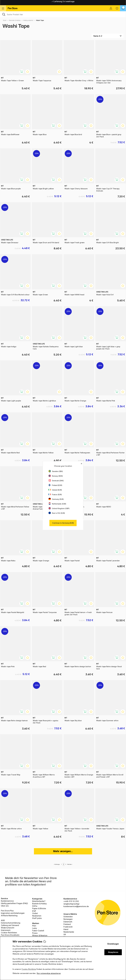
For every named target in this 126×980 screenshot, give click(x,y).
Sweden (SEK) (56, 471)
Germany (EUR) (56, 499)
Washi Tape (40, 20)
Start (5, 20)
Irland (66, 929)
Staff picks (37, 918)
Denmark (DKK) (56, 481)
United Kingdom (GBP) (59, 508)
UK (65, 934)
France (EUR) (55, 495)
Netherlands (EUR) (57, 504)
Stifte (35, 906)
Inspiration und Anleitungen (13, 913)
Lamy (35, 928)
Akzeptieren (113, 952)
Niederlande (69, 932)
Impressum (6, 930)
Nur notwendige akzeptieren (49, 973)
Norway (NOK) (56, 476)
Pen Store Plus (7, 911)
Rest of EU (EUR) (57, 513)
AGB (3, 920)
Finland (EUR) (55, 485)
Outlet (35, 913)
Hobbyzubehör (28, 20)
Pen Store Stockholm (10, 935)
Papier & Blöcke (39, 908)
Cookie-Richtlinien (9, 933)
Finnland (67, 924)
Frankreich (68, 927)
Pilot (34, 926)
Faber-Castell (38, 931)
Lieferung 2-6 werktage (63, 3)
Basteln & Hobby (15, 20)
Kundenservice (7, 901)
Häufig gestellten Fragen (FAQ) (14, 903)
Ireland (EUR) (55, 490)
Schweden (68, 917)
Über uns (5, 906)
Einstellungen (113, 944)
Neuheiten (37, 916)
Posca (35, 933)
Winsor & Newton (40, 935)
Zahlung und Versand (10, 925)
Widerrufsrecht (8, 928)
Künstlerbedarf (39, 901)
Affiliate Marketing (9, 916)
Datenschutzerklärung (11, 923)
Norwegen (68, 919)
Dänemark (68, 922)
